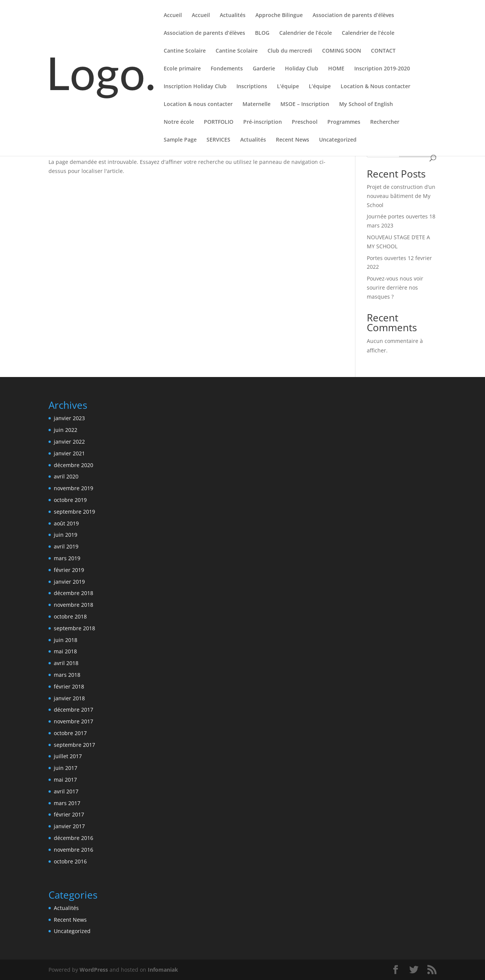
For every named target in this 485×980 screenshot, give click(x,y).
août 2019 (66, 523)
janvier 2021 (69, 453)
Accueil (173, 16)
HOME (336, 69)
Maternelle (257, 104)
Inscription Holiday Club (195, 87)
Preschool (305, 122)
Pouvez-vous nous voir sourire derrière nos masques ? (395, 287)
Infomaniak (163, 970)
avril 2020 (66, 476)
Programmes (344, 122)
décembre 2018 (74, 593)
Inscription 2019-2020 (382, 69)
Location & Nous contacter (375, 87)
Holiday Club (302, 69)
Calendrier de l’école (306, 33)
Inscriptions (252, 87)
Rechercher (385, 122)
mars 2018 (67, 675)
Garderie (264, 69)
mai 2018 (65, 651)
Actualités (233, 16)
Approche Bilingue (279, 16)
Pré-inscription (263, 122)
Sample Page (180, 140)
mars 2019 (67, 558)
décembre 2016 (74, 838)
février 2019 (69, 570)
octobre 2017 (70, 733)
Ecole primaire (182, 69)
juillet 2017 (68, 756)
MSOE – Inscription (305, 104)
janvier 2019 (69, 582)
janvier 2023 (69, 418)
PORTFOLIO (219, 122)
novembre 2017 (74, 721)
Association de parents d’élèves (353, 16)
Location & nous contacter (198, 104)
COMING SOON (342, 51)
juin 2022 (66, 430)
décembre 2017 (74, 710)
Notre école (179, 122)
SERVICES (218, 140)
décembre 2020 (74, 465)
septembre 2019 (74, 512)
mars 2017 (67, 803)
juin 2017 (66, 768)
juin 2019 (66, 535)
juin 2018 (66, 640)
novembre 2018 (74, 605)
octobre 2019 (70, 500)
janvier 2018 (69, 698)
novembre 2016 (74, 850)
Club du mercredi (290, 51)
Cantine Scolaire (185, 51)
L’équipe (288, 87)
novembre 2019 (74, 488)
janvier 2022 (69, 442)
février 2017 (69, 814)
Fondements (227, 69)
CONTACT (383, 51)
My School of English (366, 104)
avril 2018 (66, 663)
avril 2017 (66, 791)
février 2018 (69, 686)
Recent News (293, 140)
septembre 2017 (74, 745)
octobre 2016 (70, 861)
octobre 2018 (70, 616)
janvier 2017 (69, 826)
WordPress (94, 970)
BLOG (262, 33)
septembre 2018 (74, 628)
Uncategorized (338, 140)
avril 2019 (66, 546)
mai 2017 (65, 780)
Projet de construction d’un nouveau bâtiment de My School (401, 196)
